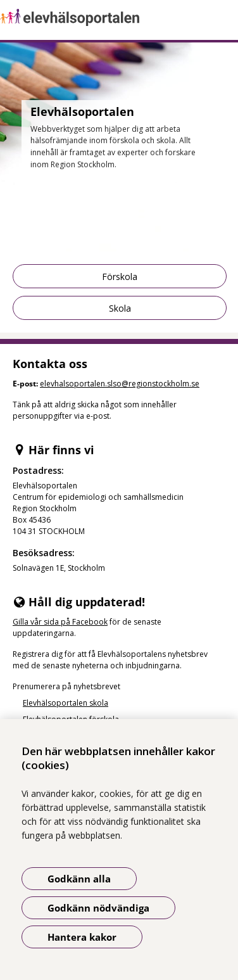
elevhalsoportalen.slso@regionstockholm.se (120, 384)
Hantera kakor (82, 937)
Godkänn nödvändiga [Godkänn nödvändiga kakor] (98, 908)
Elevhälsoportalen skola (66, 703)
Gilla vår (28, 622)
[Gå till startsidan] (119, 17)
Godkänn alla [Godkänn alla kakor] (79, 879)
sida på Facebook (76, 622)
